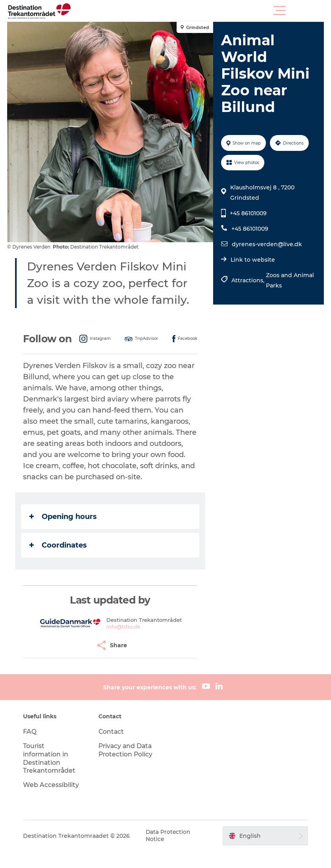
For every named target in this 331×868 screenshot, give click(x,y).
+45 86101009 (248, 213)
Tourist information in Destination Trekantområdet (52, 775)
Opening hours (64, 533)
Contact (112, 748)
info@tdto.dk (124, 643)
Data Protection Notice (170, 853)
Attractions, (248, 280)
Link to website (252, 260)
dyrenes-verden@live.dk (267, 244)
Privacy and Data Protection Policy (127, 767)
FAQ (32, 748)
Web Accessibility (53, 801)
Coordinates (59, 562)
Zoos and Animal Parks (290, 280)
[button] (201, 11)
